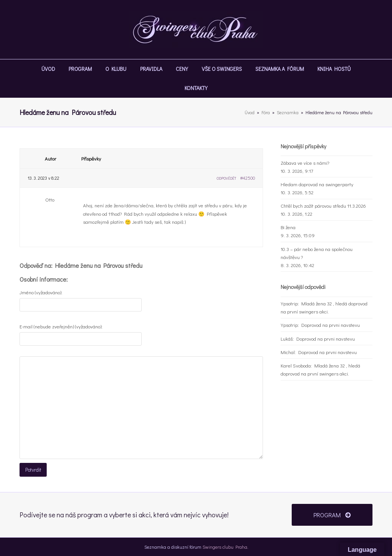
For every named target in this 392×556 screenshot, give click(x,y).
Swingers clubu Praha (225, 546)
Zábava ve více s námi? (305, 163)
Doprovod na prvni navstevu (331, 325)
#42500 (247, 178)
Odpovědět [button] (226, 178)
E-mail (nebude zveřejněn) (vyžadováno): (61, 326)
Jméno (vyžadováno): (41, 292)
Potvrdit (33, 470)
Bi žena (288, 227)
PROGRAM (332, 514)
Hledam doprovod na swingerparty (317, 184)
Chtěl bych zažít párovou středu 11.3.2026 (323, 206)
